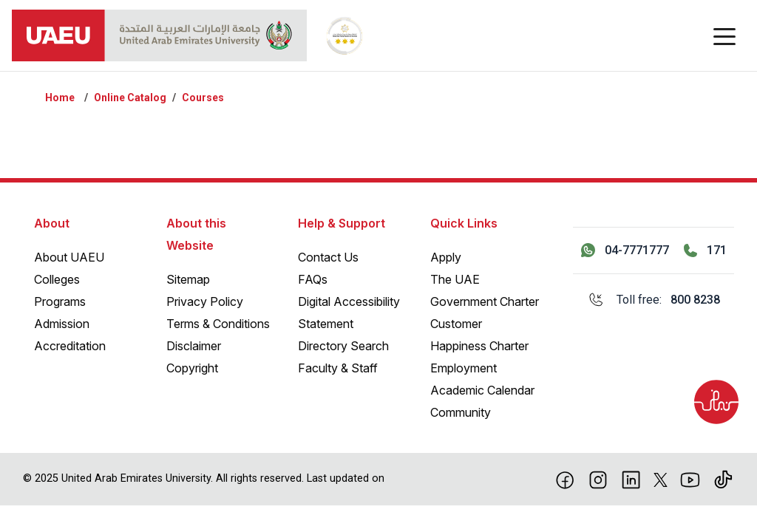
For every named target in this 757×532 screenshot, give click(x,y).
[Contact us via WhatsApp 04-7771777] (625, 250)
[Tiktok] (723, 479)
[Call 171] (705, 250)
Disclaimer (194, 346)
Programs (60, 301)
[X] (661, 479)
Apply (446, 257)
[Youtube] (690, 479)
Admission (62, 324)
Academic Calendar (482, 390)
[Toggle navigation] (724, 35)
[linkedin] (631, 479)
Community (461, 412)
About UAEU (69, 257)
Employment (464, 368)
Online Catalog (130, 98)
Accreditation (70, 346)
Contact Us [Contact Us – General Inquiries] (328, 257)
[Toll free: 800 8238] (654, 300)
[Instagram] (598, 479)
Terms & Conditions (218, 324)
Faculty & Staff (338, 368)
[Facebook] (565, 479)
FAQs (313, 279)
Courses (203, 98)
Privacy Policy (205, 301)
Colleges (57, 279)
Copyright (192, 368)
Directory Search (343, 346)
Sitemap (188, 279)
